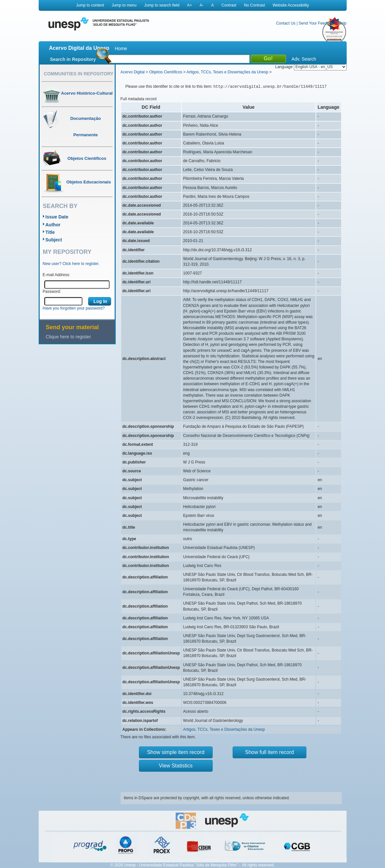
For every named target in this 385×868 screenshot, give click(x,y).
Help (343, 23)
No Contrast (255, 5)
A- (202, 5)
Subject (54, 240)
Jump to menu (124, 5)
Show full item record (269, 752)
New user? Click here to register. (71, 264)
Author (53, 225)
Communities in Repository (79, 74)
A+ (190, 5)
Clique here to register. (69, 337)
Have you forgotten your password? (74, 308)
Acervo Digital (133, 72)
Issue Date (57, 217)
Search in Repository (73, 59)
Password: (52, 292)
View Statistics (176, 766)
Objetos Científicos (166, 72)
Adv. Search (304, 59)
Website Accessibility (291, 5)
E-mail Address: (56, 275)
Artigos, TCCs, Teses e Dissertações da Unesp (227, 72)
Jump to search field (162, 5)
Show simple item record (176, 752)
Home (121, 48)
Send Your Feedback (317, 23)
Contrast (229, 5)
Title (50, 232)
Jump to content (90, 5)
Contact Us (286, 23)
